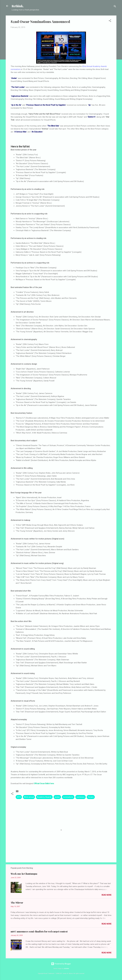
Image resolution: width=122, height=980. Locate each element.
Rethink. (18, 6)
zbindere (66, 969)
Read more (107, 895)
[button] (110, 21)
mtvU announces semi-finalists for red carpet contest (39, 932)
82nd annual (29, 797)
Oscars (91, 797)
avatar (57, 797)
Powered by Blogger (61, 964)
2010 (19, 797)
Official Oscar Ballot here (44, 784)
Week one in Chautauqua (24, 874)
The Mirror (17, 903)
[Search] (115, 7)
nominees (81, 797)
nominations (68, 797)
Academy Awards (44, 797)
